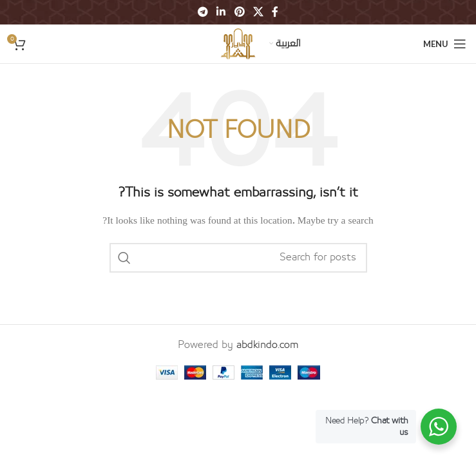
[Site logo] (238, 43)
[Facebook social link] (275, 12)
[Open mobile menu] (445, 44)
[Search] (238, 258)
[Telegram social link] (203, 12)
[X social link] (258, 12)
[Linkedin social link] (221, 12)
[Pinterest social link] (239, 12)
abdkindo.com (268, 345)
